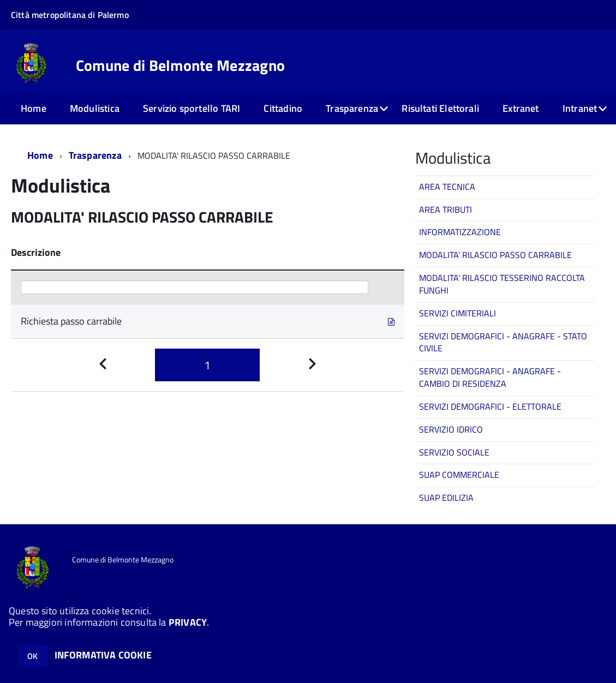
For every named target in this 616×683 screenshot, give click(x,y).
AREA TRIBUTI (445, 209)
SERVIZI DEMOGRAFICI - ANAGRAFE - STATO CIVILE (503, 342)
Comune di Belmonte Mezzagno (181, 65)
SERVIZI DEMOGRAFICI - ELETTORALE (490, 406)
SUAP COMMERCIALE (459, 475)
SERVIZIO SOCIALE (454, 452)
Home (34, 108)
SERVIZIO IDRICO (451, 429)
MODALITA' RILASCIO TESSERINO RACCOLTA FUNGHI (502, 284)
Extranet (521, 108)
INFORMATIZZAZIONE (460, 232)
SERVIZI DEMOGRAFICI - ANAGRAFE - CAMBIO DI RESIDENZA (490, 377)
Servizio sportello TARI (192, 108)
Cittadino (283, 108)
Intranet (580, 108)
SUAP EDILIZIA (446, 498)
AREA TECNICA (447, 187)
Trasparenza (352, 108)
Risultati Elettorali (440, 108)
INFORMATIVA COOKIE (103, 655)
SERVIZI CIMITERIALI (457, 313)
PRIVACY (188, 622)
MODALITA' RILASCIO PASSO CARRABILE (495, 255)
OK (32, 656)
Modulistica (95, 108)
